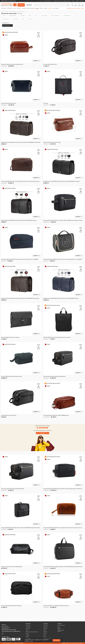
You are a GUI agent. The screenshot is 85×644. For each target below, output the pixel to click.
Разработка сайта (65, 643)
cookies (37, 640)
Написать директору (6, 627)
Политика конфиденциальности (76, 643)
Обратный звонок (5, 629)
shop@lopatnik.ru (17, 631)
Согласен (56, 640)
